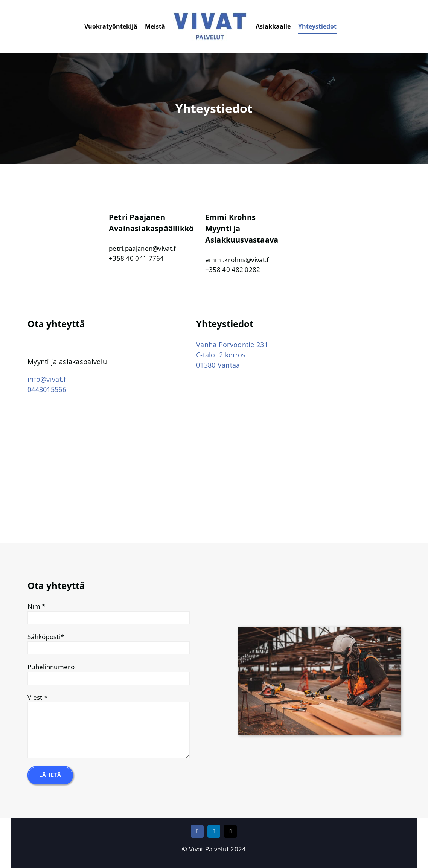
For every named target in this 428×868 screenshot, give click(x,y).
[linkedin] (214, 831)
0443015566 (47, 389)
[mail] (230, 831)
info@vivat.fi (48, 379)
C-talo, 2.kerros (221, 355)
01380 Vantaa (218, 365)
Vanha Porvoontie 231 (232, 345)
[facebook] (197, 831)
